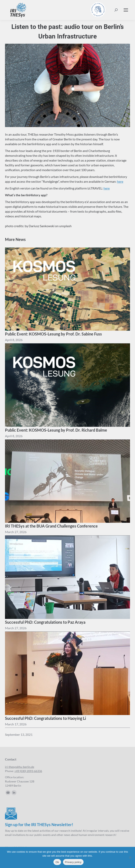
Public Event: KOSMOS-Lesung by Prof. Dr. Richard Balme (56, 430)
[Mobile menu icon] (126, 10)
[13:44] (16, 628)
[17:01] (14, 340)
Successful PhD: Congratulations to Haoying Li (45, 718)
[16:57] (14, 436)
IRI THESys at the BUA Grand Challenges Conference (51, 526)
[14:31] (16, 532)
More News (15, 239)
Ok (57, 862)
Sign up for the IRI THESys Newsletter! (39, 825)
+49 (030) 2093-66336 (28, 771)
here (120, 181)
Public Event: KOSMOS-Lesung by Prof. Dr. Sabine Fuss (53, 334)
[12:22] (16, 724)
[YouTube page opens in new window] (8, 793)
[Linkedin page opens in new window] (14, 793)
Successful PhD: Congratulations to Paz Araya (45, 622)
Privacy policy (73, 862)
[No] (130, 857)
